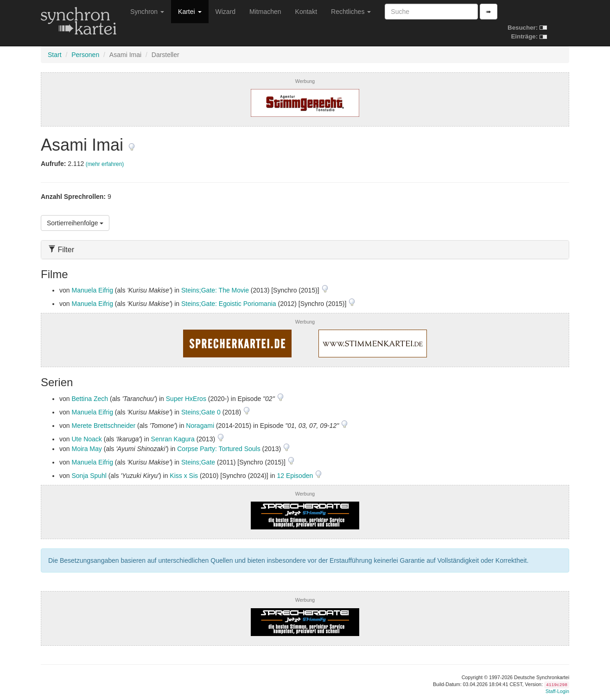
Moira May (86, 449)
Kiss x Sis (184, 476)
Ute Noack (86, 439)
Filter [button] (61, 250)
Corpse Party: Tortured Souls (219, 449)
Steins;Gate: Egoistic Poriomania (229, 304)
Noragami (200, 426)
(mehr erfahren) (105, 164)
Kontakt (306, 12)
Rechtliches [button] (351, 12)
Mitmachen (265, 12)
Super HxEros (186, 399)
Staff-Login (557, 691)
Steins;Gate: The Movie (215, 290)
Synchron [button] (147, 12)
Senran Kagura (173, 439)
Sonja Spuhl (89, 476)
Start (55, 55)
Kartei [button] (190, 12)
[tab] (305, 250)
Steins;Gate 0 (201, 412)
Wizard (226, 12)
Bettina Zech (90, 399)
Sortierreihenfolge (75, 223)
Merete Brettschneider (103, 426)
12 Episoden (296, 476)
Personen (85, 55)
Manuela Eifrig (92, 290)
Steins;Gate (198, 462)
